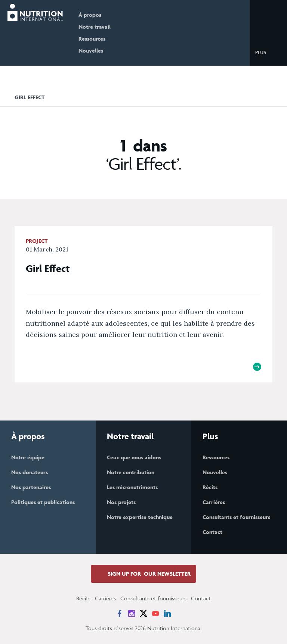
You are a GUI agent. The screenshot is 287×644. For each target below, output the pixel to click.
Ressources (92, 39)
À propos (90, 15)
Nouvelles (91, 51)
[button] (267, 52)
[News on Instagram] (132, 613)
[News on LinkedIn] (167, 613)
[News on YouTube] (155, 613)
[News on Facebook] (120, 613)
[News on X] (143, 613)
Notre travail (95, 27)
